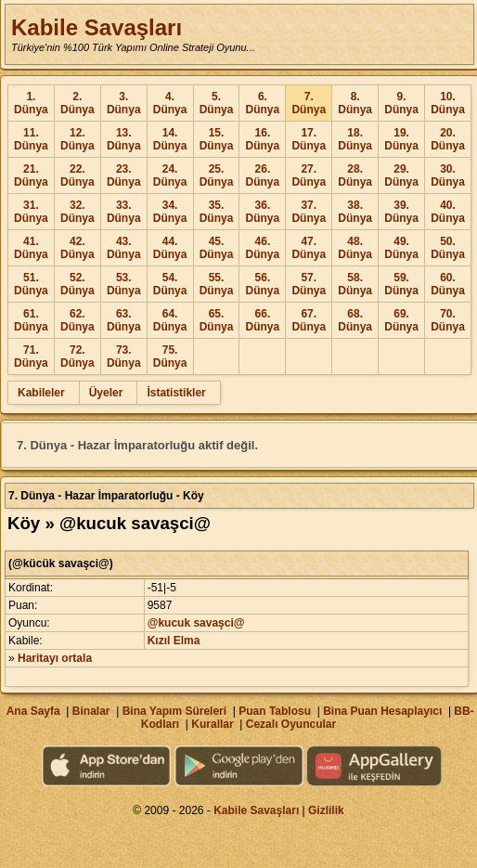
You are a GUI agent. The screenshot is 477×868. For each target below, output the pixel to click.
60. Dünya (448, 284)
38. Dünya (355, 212)
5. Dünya (217, 103)
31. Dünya (31, 212)
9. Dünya (401, 103)
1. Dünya (31, 103)
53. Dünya (124, 284)
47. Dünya (309, 248)
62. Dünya (77, 320)
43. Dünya (124, 248)
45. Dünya (217, 248)
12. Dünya (77, 139)
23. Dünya (124, 175)
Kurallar (212, 724)
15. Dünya (217, 139)
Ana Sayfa (33, 711)
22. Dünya (77, 175)
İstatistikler (176, 393)
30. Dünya (448, 175)
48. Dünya (355, 248)
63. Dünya (124, 320)
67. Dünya (309, 320)
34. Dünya (170, 212)
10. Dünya (448, 103)
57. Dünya (309, 284)
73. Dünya (124, 356)
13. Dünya (124, 139)
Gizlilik (326, 810)
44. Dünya (170, 248)
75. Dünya (170, 356)
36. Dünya (263, 212)
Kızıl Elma (174, 641)
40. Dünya (448, 212)
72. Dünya (77, 356)
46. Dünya (263, 248)
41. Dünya (31, 248)
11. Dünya (31, 139)
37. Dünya (309, 212)
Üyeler (106, 393)
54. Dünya (170, 284)
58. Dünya (355, 284)
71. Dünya (31, 356)
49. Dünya (401, 248)
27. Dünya (309, 175)
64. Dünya (170, 320)
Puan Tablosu (275, 711)
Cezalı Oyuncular (291, 724)
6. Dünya (263, 103)
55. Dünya (217, 284)
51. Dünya (31, 284)
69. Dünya (401, 320)
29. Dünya (401, 175)
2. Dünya (77, 103)
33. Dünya (124, 212)
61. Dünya (31, 320)
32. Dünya (77, 212)
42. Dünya (77, 248)
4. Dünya (170, 103)
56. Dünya (263, 284)
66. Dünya (263, 320)
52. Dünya (77, 284)
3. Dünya (124, 103)
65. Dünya (217, 320)
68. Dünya (355, 320)
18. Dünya (355, 139)
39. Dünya (401, 212)
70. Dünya (448, 320)
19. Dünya (401, 139)
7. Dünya (309, 103)
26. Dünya (263, 175)
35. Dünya (217, 212)
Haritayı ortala (55, 658)
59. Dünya (401, 284)
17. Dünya (309, 139)
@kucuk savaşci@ (196, 623)
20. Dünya (448, 139)
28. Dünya (355, 175)
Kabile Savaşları (97, 27)
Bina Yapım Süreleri (175, 711)
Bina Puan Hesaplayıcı (382, 711)
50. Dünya (448, 248)
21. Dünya (31, 175)
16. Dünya (263, 139)
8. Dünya (355, 103)
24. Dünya (170, 175)
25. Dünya (217, 175)
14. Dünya (170, 139)
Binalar (91, 711)
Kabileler (41, 393)
